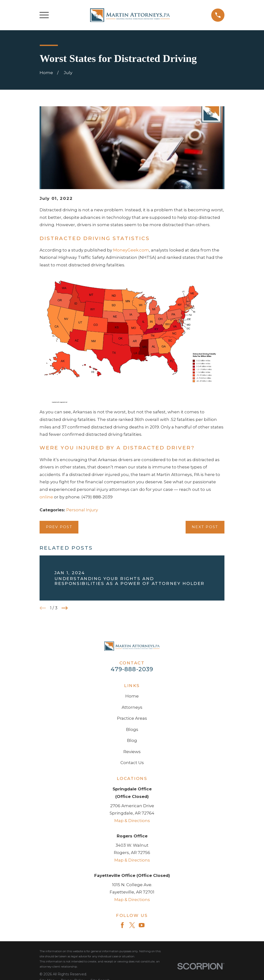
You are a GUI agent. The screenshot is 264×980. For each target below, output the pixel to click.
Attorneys (132, 707)
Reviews (132, 752)
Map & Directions (132, 821)
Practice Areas (132, 718)
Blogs (132, 729)
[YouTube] (142, 925)
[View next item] (65, 608)
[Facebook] (122, 925)
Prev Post (59, 527)
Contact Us (132, 763)
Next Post (205, 527)
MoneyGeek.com (131, 250)
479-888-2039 (132, 669)
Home (132, 696)
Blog (132, 740)
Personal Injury (82, 510)
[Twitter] (132, 925)
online (46, 497)
